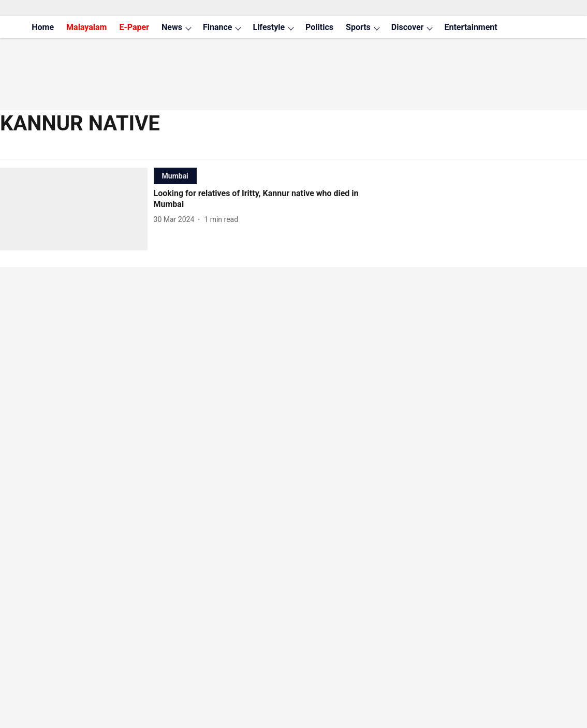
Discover (408, 27)
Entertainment (471, 27)
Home (43, 27)
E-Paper (134, 27)
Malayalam (86, 27)
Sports (358, 27)
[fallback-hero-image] (77, 209)
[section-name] (175, 176)
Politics (319, 27)
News (172, 27)
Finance (218, 27)
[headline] (269, 199)
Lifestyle (269, 27)
